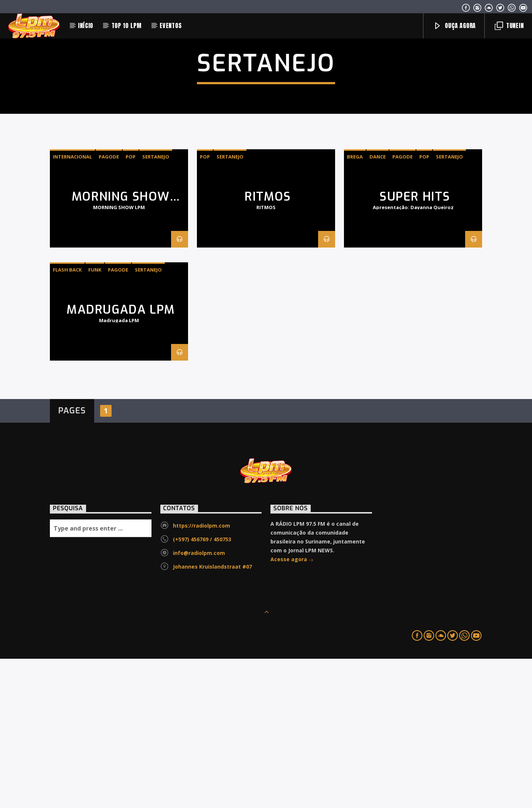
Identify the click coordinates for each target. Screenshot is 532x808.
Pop (131, 306)
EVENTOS (171, 25)
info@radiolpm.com (199, 702)
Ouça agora (455, 25)
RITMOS (268, 346)
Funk (95, 419)
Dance (378, 306)
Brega (355, 306)
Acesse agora (292, 709)
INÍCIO (86, 25)
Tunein (509, 25)
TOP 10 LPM (127, 25)
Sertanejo (156, 306)
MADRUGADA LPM (121, 459)
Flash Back (67, 419)
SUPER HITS (415, 346)
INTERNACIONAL (72, 306)
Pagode (109, 306)
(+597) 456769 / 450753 (202, 688)
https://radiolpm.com (202, 675)
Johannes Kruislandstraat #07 (212, 716)
